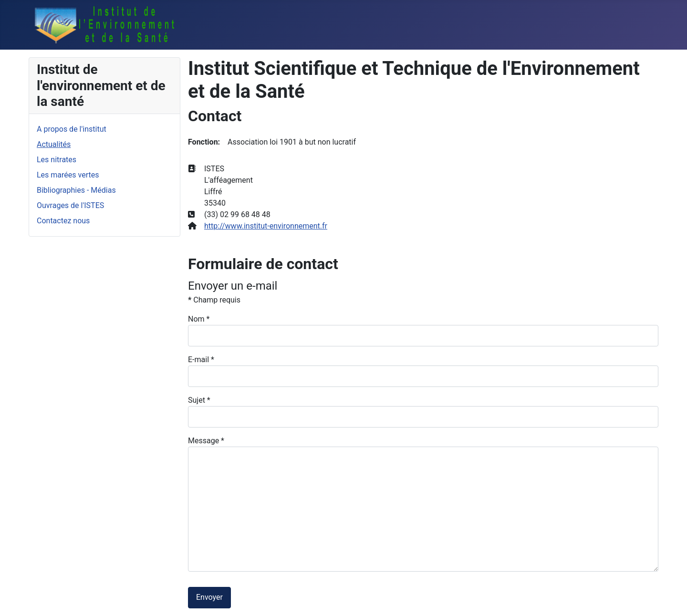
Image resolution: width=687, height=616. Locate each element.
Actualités (54, 144)
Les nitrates (57, 160)
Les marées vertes (68, 175)
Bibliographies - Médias (76, 190)
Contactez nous (63, 221)
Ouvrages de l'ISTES (70, 205)
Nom (199, 319)
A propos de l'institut (72, 129)
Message (206, 441)
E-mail (201, 360)
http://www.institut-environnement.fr (266, 226)
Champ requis (214, 300)
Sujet (199, 400)
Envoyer (209, 597)
